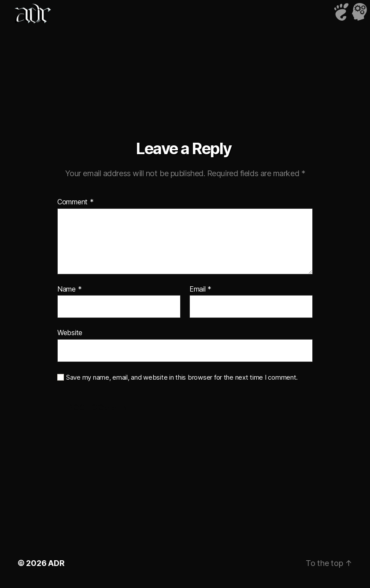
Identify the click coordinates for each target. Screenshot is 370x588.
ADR (56, 563)
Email (200, 289)
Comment (76, 202)
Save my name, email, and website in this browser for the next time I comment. (182, 377)
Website (70, 333)
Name (69, 289)
